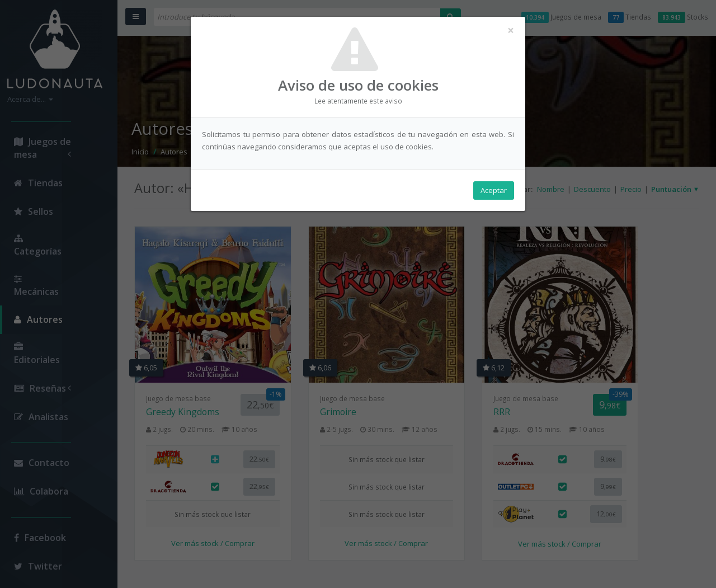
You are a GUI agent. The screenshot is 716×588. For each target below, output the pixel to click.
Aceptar (494, 191)
